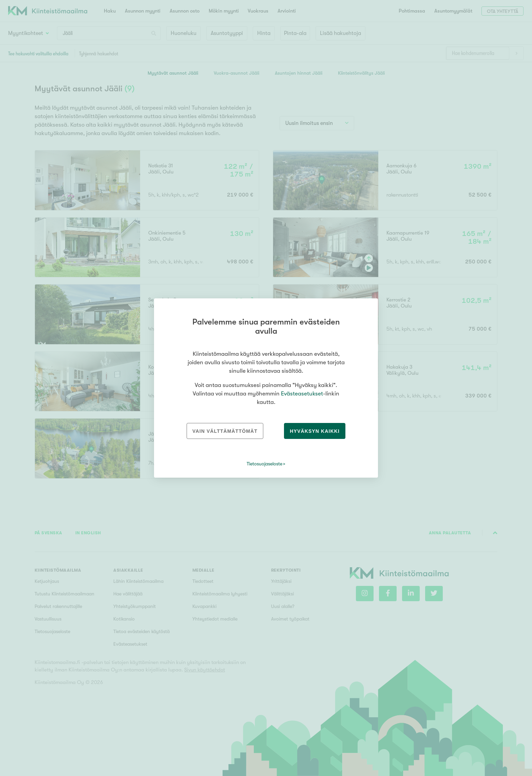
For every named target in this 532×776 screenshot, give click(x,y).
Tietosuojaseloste (264, 464)
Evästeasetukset (302, 394)
